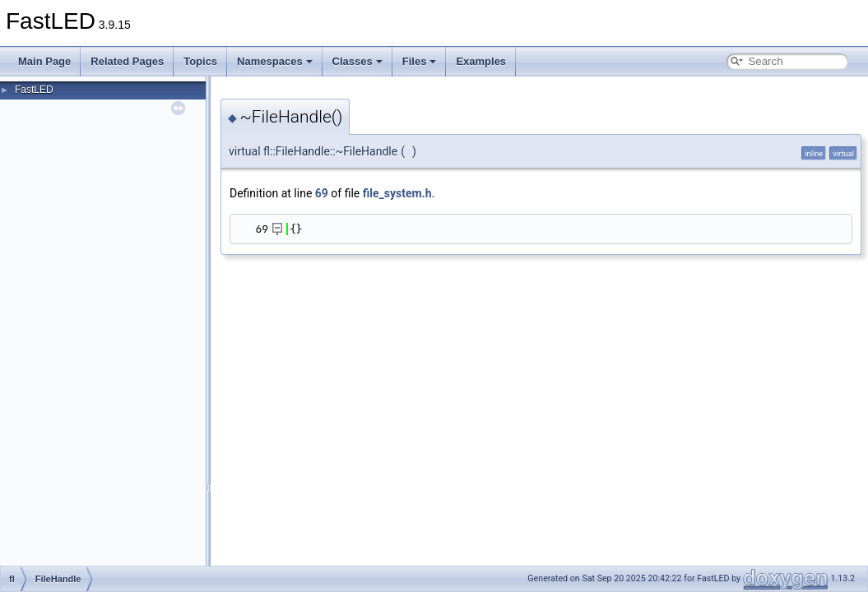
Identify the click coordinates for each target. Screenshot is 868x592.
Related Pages (127, 61)
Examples (481, 61)
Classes (357, 61)
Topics (200, 61)
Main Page (44, 61)
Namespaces (275, 61)
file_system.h (397, 193)
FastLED (34, 90)
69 (322, 193)
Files (420, 61)
